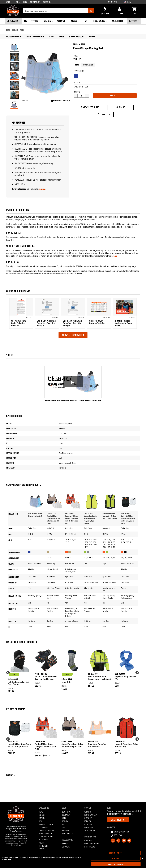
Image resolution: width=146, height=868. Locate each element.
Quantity (77, 92)
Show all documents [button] (73, 335)
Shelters (41, 849)
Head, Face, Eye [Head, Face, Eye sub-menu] (99, 21)
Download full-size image (61, 101)
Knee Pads (42, 815)
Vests (22, 30)
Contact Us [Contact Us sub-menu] (47, 2)
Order (77, 65)
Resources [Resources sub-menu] (133, 21)
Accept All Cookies (116, 864)
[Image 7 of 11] (14, 105)
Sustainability (35, 2)
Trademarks (65, 830)
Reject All (116, 859)
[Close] (142, 858)
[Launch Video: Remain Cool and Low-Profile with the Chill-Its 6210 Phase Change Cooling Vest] (73, 382)
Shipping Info (88, 818)
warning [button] (42, 189)
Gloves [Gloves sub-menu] (74, 21)
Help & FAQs (88, 821)
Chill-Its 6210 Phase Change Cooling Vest (35, 515)
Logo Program (66, 847)
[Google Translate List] (134, 2)
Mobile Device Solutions (46, 834)
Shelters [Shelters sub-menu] (48, 21)
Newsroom (65, 821)
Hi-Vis (40, 821)
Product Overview (13, 37)
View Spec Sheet (90, 107)
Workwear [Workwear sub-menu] (61, 21)
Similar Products (76, 37)
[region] (73, 859)
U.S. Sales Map (88, 824)
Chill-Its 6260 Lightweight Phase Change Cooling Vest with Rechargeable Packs (128, 518)
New (26, 21)
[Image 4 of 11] (14, 76)
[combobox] (58, 11)
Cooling (15, 30)
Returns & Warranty (91, 815)
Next (136, 672)
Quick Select (88, 65)
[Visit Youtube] (129, 841)
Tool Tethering (43, 840)
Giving (63, 824)
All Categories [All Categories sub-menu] (13, 21)
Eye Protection (43, 827)
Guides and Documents (35, 37)
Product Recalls (89, 827)
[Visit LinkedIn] (113, 841)
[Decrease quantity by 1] (76, 96)
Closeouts (65, 844)
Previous (7, 672)
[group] (20, 671)
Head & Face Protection (46, 824)
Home (8, 30)
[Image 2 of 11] (14, 57)
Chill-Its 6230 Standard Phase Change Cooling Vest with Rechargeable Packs (54, 518)
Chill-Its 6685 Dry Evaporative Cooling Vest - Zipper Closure (110, 516)
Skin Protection (44, 846)
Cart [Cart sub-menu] (134, 11)
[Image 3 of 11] (14, 66)
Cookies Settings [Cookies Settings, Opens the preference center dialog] (116, 853)
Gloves (41, 812)
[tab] (77, 65)
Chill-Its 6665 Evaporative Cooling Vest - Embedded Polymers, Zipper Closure (91, 518)
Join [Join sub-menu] (17, 2)
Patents (64, 827)
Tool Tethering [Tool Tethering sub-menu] (117, 21)
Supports (42, 818)
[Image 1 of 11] (14, 47)
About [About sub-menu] (8, 2)
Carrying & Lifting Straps (47, 830)
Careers (64, 818)
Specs (62, 37)
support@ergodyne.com (120, 832)
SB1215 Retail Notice (90, 830)
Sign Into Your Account (92, 844)
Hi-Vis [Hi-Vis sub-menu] (85, 21)
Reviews (92, 37)
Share (120, 107)
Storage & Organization (46, 837)
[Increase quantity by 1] (87, 96)
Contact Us (88, 812)
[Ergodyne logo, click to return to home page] (13, 16)
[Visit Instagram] (118, 841)
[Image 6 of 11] (14, 95)
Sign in (120, 11)
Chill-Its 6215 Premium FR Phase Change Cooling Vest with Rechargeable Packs (72, 518)
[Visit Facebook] (124, 841)
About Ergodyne (66, 812)
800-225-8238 (112, 2)
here (115, 256)
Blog (25, 2)
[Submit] (91, 11)
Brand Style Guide (67, 834)
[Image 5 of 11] (14, 86)
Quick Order (105, 11)
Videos (52, 37)
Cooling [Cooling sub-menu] (35, 21)
